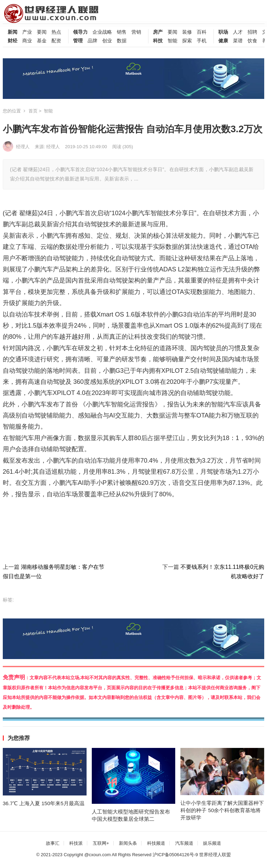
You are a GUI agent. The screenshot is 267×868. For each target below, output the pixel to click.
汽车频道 (184, 843)
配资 (56, 41)
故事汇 (53, 843)
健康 (223, 41)
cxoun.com (100, 855)
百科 (202, 32)
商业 (27, 41)
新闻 (13, 32)
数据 (122, 41)
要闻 (42, 32)
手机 (202, 41)
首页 (33, 111)
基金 (42, 41)
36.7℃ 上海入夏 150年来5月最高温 (44, 803)
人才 (238, 32)
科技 (158, 41)
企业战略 (102, 32)
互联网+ (101, 843)
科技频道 (156, 843)
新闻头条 (128, 843)
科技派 (76, 843)
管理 (78, 41)
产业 (27, 32)
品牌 (92, 41)
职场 (223, 32)
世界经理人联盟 (215, 855)
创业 (107, 41)
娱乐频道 (212, 843)
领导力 (80, 32)
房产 (158, 32)
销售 (122, 32)
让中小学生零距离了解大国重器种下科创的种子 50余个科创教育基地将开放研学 (222, 810)
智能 (172, 41)
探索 (187, 41)
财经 (13, 41)
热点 (56, 32)
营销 (136, 32)
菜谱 (238, 41)
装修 (187, 32)
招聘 (252, 32)
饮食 (252, 41)
